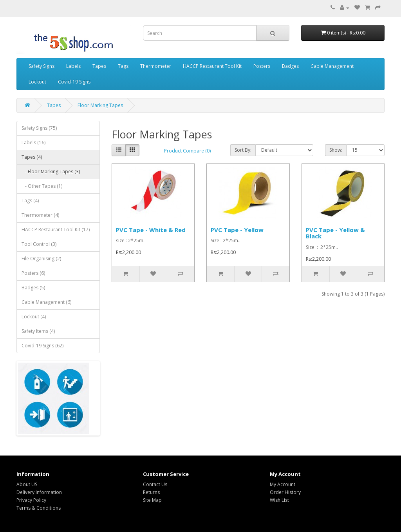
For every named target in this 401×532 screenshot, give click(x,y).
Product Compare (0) (187, 151)
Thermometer (156, 66)
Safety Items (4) (38, 331)
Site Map (152, 500)
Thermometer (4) (40, 215)
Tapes (99, 66)
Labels (73, 66)
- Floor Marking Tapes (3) (51, 172)
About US (27, 484)
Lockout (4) (34, 317)
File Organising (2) (41, 259)
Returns (151, 492)
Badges (290, 66)
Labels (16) (33, 143)
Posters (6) (33, 273)
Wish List (279, 500)
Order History (285, 492)
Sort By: (243, 150)
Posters (262, 66)
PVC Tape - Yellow (237, 230)
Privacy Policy (31, 500)
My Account (283, 484)
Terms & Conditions (39, 508)
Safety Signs (42, 66)
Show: (336, 150)
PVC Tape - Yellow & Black (335, 233)
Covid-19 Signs (74, 82)
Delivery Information (39, 492)
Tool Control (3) (39, 244)
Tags (123, 66)
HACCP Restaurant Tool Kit (212, 66)
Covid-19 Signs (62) (42, 346)
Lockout (37, 82)
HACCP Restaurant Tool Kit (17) (56, 230)
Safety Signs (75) (39, 128)
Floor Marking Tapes (100, 105)
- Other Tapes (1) (42, 186)
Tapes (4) (32, 157)
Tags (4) (30, 201)
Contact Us (155, 484)
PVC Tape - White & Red (151, 230)
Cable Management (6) (46, 302)
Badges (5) (33, 288)
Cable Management (332, 66)
